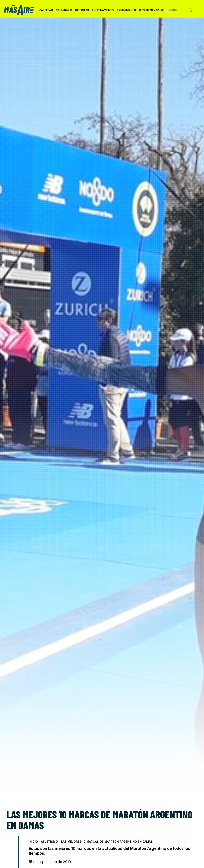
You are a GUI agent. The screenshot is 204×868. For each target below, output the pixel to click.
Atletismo (50, 842)
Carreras (46, 12)
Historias (82, 10)
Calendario (64, 10)
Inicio (33, 842)
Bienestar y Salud (152, 12)
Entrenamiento (103, 12)
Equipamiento (127, 12)
